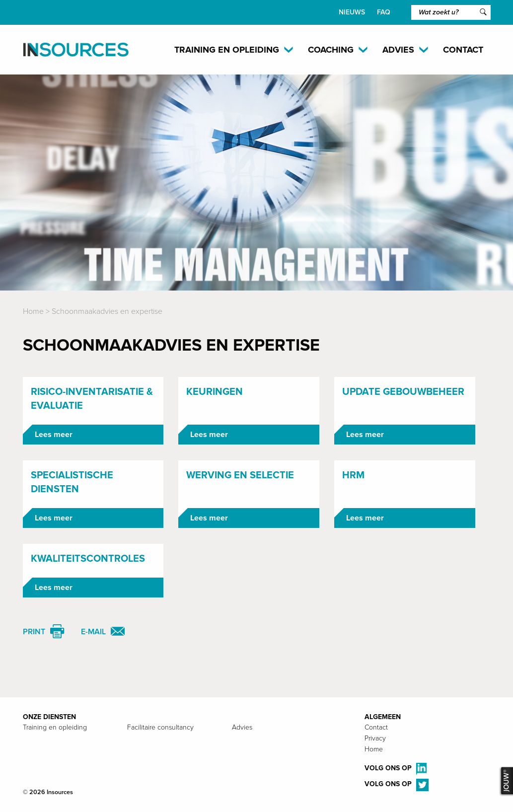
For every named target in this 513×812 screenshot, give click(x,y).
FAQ (384, 12)
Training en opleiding (55, 727)
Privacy (375, 738)
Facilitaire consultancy (160, 727)
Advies (242, 727)
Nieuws (352, 12)
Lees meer (54, 435)
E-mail (93, 632)
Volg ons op (396, 769)
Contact (463, 50)
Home (33, 311)
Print (34, 632)
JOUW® (506, 781)
